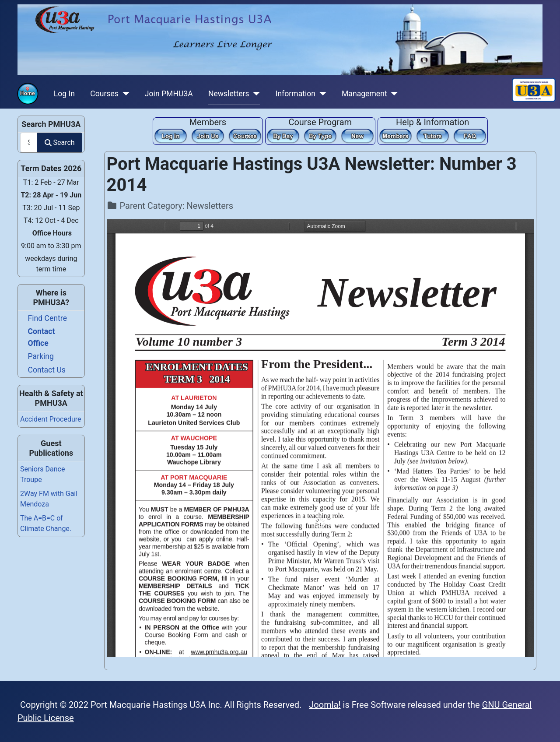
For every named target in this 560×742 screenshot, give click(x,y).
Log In (64, 94)
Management (364, 94)
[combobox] (29, 142)
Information (296, 94)
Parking (41, 356)
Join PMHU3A (169, 94)
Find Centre (47, 318)
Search (59, 142)
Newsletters (229, 94)
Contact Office (42, 337)
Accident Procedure (51, 419)
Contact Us (47, 370)
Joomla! (325, 705)
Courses (104, 94)
